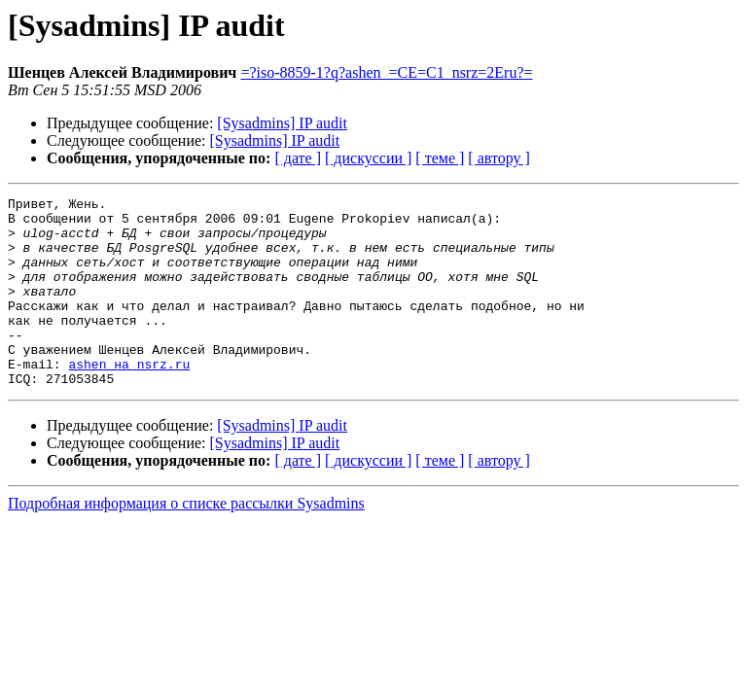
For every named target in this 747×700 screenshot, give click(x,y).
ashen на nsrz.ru (129, 399)
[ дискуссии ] (368, 158)
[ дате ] (298, 158)
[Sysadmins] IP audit (282, 123)
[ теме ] (440, 158)
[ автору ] (498, 158)
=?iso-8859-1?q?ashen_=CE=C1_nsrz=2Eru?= (386, 72)
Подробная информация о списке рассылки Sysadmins (186, 541)
